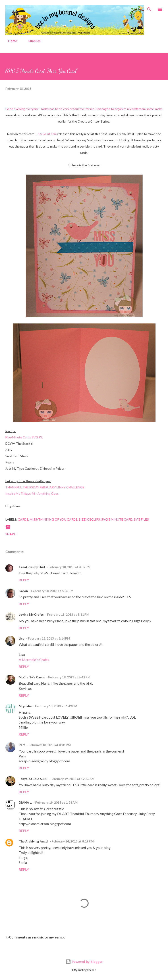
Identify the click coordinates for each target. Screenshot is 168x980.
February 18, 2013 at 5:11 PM (68, 614)
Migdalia (25, 706)
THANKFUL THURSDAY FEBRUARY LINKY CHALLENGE (45, 487)
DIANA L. (25, 802)
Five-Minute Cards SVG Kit (24, 437)
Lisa (22, 638)
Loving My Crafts (31, 614)
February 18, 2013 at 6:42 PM (69, 677)
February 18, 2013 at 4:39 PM (69, 567)
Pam (22, 745)
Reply (24, 580)
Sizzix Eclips (89, 519)
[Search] (149, 8)
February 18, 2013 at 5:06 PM (52, 591)
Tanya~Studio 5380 (33, 779)
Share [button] (10, 534)
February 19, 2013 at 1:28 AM (56, 802)
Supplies (32, 41)
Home (10, 41)
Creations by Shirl (32, 567)
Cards (23, 519)
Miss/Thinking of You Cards (54, 519)
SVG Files (141, 519)
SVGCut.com (48, 134)
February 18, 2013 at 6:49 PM (56, 706)
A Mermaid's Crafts (34, 660)
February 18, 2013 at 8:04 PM (50, 745)
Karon (23, 591)
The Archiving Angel (33, 841)
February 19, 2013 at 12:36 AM (73, 779)
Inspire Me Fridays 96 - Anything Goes (32, 493)
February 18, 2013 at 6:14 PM (49, 638)
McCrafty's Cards (32, 677)
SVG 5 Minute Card (117, 519)
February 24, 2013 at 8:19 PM (73, 841)
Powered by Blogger (84, 962)
